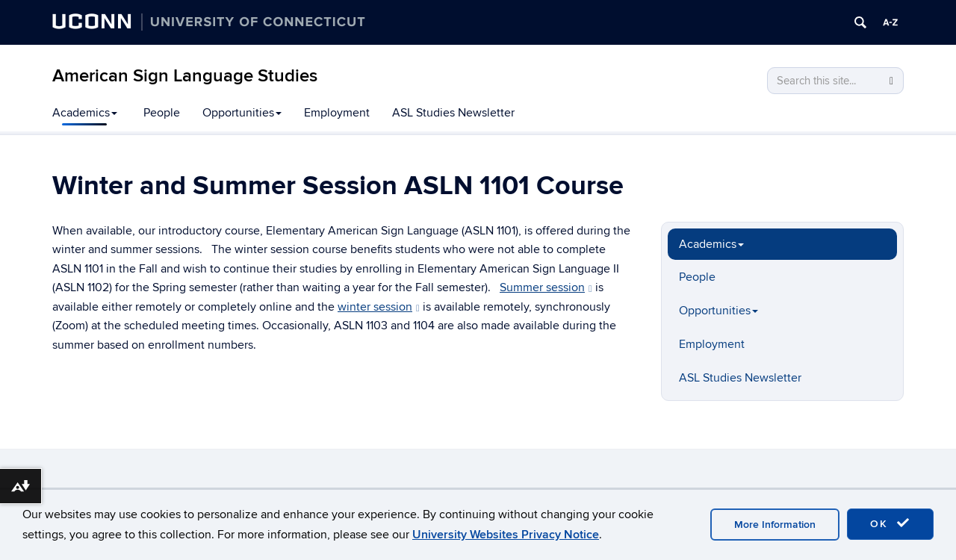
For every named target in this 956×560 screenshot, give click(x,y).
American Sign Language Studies (185, 76)
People (162, 113)
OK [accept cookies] (890, 523)
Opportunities (242, 113)
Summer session (546, 287)
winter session (379, 307)
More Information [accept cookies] (775, 525)
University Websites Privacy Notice (506, 535)
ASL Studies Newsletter (453, 113)
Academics (85, 113)
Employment (337, 113)
